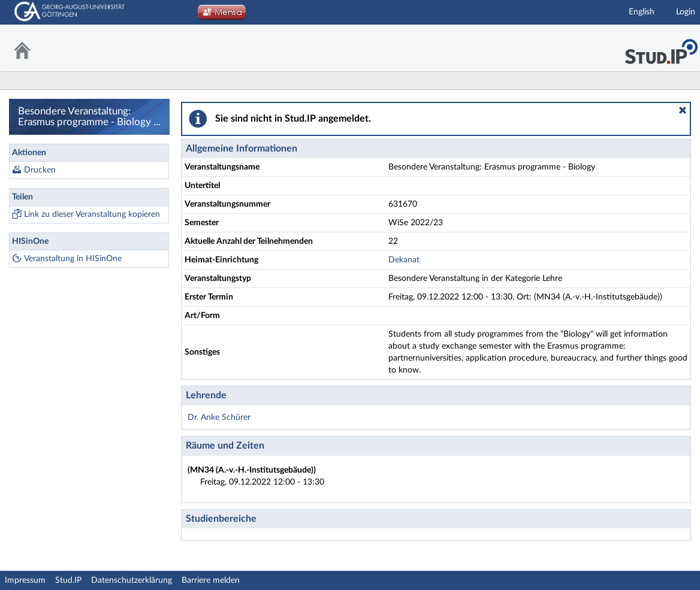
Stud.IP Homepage (661, 48)
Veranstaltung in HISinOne (73, 259)
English (642, 12)
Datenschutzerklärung (132, 580)
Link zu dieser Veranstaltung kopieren (92, 214)
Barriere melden (211, 580)
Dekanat (404, 260)
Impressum (25, 580)
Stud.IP (68, 580)
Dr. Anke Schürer (219, 417)
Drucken (40, 170)
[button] (683, 110)
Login (686, 12)
